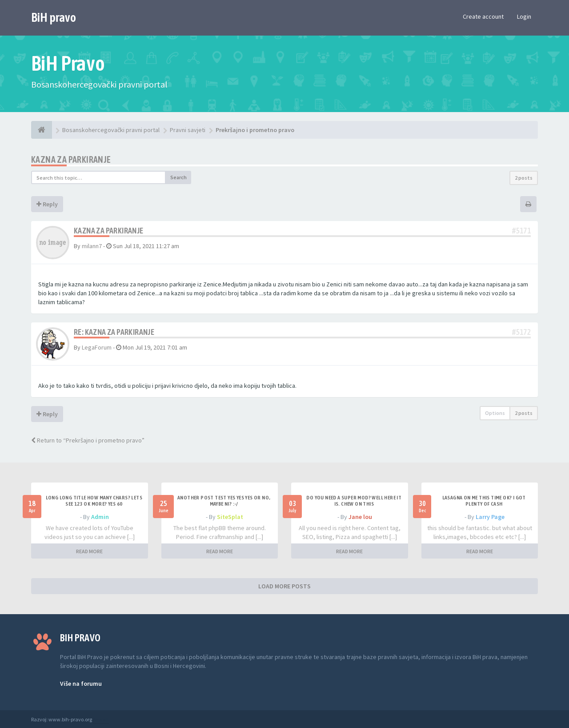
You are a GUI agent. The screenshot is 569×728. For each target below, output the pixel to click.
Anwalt (101, 719)
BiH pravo (54, 17)
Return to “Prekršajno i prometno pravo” (88, 440)
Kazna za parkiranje (71, 159)
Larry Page (490, 517)
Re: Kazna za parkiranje (114, 332)
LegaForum (97, 347)
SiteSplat (230, 517)
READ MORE (89, 551)
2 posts (524, 178)
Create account (483, 16)
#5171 (521, 231)
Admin (100, 517)
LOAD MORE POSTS (284, 586)
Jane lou (360, 517)
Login (524, 16)
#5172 (521, 332)
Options (495, 413)
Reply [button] (47, 204)
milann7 (92, 246)
